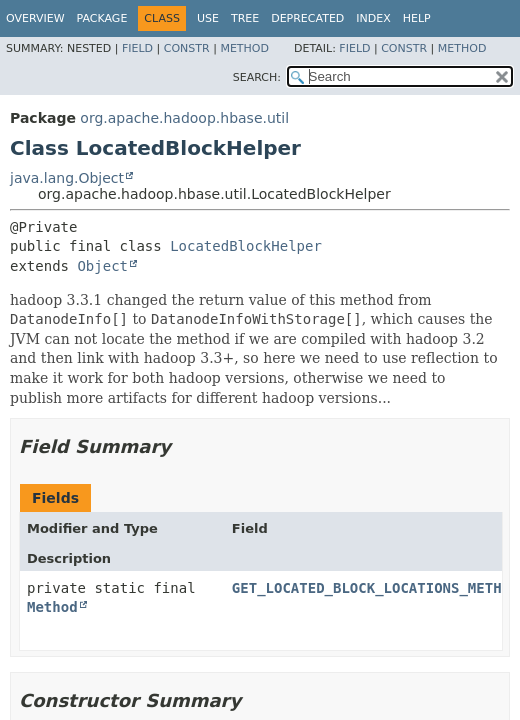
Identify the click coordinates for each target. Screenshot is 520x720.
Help (417, 18)
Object (102, 266)
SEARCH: (257, 77)
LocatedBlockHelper (246, 246)
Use (208, 18)
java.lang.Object (67, 178)
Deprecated (307, 18)
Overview (35, 18)
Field (137, 48)
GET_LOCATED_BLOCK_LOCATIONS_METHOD (375, 588)
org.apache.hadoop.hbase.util (184, 118)
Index (373, 18)
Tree (245, 18)
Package (102, 18)
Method (244, 48)
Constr (187, 48)
